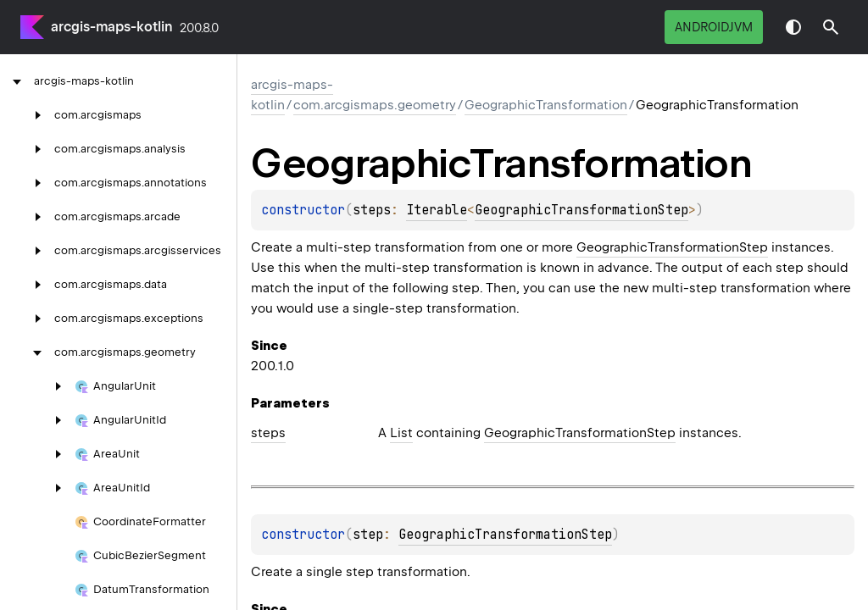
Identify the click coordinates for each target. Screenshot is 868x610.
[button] (831, 27)
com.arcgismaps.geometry (375, 105)
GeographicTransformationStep (581, 210)
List (401, 433)
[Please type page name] (831, 27)
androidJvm (714, 27)
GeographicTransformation (546, 105)
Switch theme (793, 27)
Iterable (437, 210)
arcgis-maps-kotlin (112, 27)
